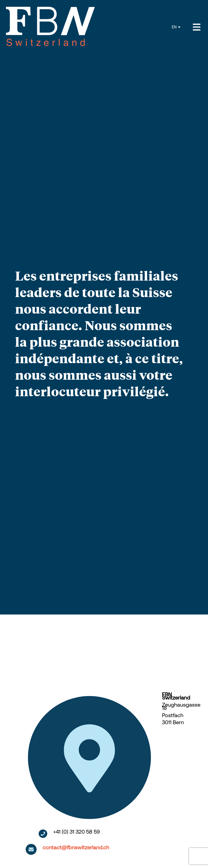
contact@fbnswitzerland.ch (76, 847)
